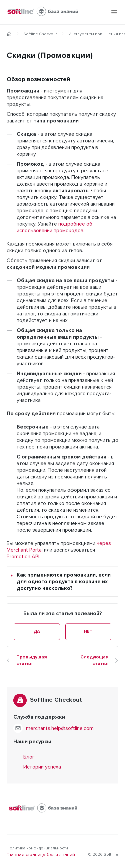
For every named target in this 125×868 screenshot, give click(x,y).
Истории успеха (42, 767)
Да (37, 632)
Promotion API (23, 557)
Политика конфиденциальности (37, 848)
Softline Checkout (40, 34)
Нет (88, 632)
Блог (29, 757)
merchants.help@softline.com (60, 728)
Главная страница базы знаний (41, 855)
